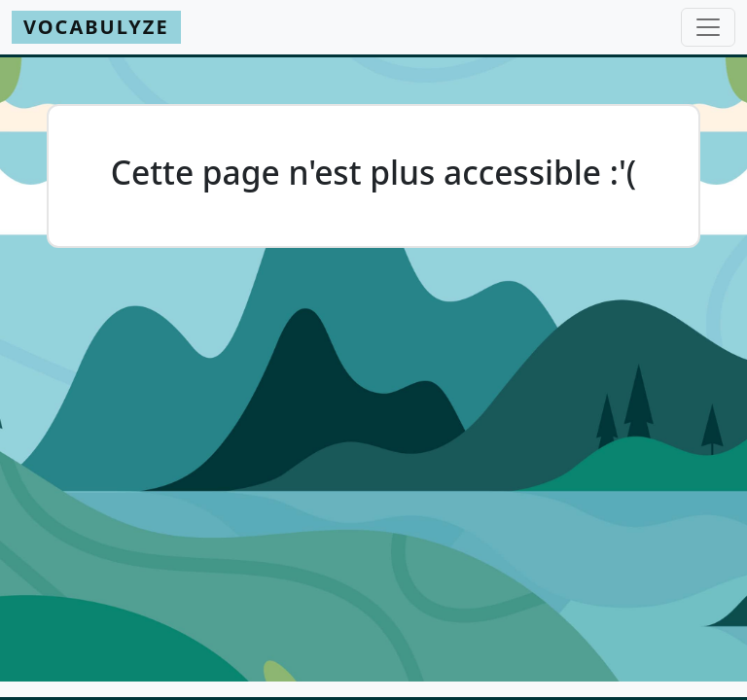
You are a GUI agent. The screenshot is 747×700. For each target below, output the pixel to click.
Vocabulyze (96, 27)
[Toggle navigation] (708, 27)
